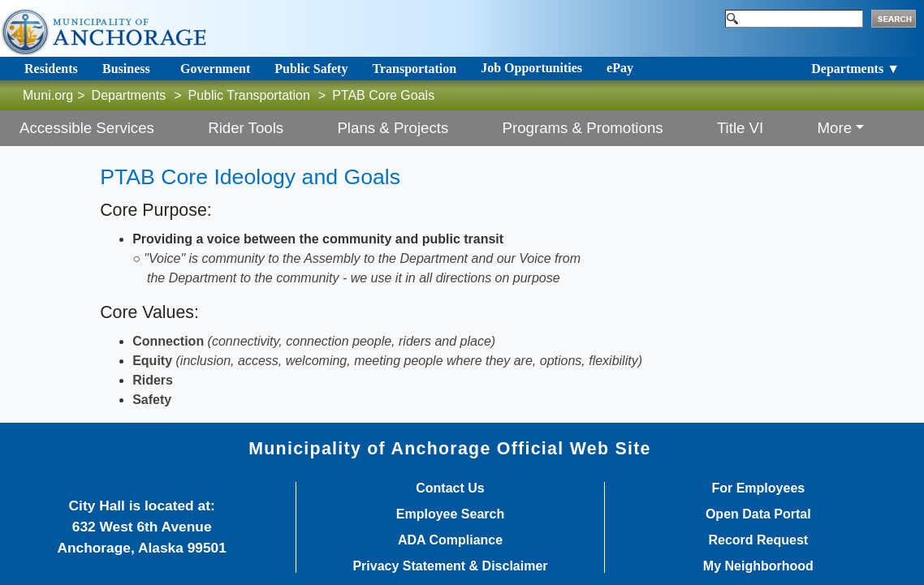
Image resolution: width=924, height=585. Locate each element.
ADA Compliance (450, 540)
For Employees (758, 488)
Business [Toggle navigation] (126, 69)
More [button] (835, 128)
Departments (129, 95)
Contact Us (450, 488)
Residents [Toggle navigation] (51, 69)
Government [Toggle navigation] (215, 69)
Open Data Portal (758, 514)
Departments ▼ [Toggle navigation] (855, 69)
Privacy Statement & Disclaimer (450, 566)
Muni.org (48, 95)
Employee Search (450, 514)
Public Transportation (249, 95)
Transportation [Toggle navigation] (414, 69)
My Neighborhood (758, 566)
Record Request (758, 540)
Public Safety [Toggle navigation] (311, 69)
